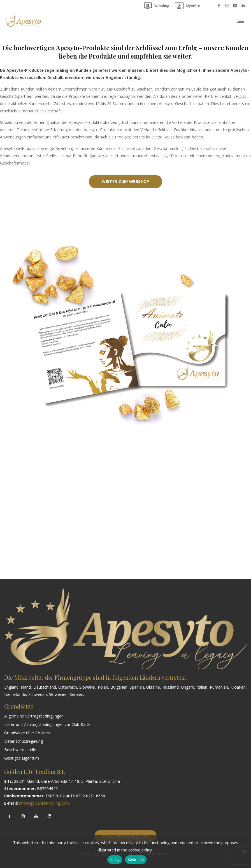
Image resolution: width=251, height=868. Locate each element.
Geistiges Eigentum (22, 758)
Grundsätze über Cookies (27, 733)
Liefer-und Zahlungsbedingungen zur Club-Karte (47, 724)
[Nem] (244, 851)
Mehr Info (136, 860)
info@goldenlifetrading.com (44, 803)
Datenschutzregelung (24, 741)
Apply (115, 860)
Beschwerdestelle (20, 750)
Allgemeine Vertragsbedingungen (34, 716)
